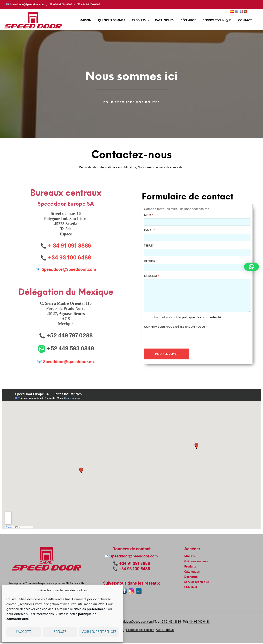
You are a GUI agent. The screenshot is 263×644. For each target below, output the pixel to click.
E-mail (150, 231)
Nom (148, 216)
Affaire (150, 261)
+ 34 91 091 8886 (70, 245)
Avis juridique (165, 630)
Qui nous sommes (112, 20)
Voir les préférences (99, 632)
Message (152, 277)
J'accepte (24, 632)
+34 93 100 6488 (134, 569)
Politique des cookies (140, 630)
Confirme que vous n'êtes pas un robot (175, 327)
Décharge (188, 20)
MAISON (85, 20)
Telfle (149, 246)
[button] (251, 267)
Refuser (60, 632)
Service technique (217, 20)
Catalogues (164, 20)
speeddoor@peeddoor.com (134, 557)
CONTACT (245, 20)
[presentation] (175, 338)
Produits (139, 20)
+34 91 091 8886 (135, 564)
